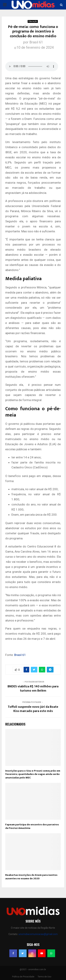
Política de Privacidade (23, 977)
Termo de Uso (44, 977)
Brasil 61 (36, 42)
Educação (33, 21)
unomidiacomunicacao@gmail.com (38, 934)
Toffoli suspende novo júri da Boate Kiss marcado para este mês (33, 709)
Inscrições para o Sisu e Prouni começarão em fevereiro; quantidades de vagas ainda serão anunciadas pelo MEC (33, 774)
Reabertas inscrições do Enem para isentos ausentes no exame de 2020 (31, 877)
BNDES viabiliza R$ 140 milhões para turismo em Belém (33, 689)
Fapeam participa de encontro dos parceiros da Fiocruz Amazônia (32, 826)
